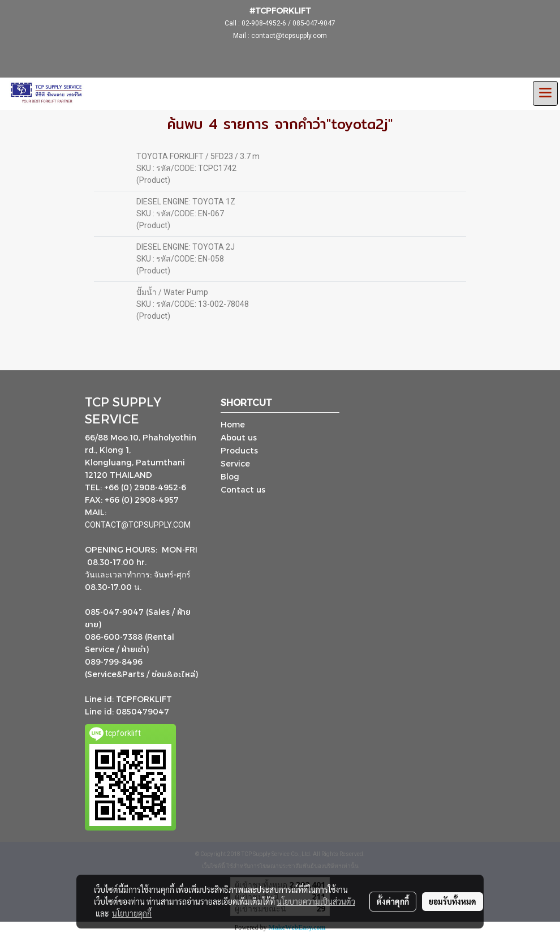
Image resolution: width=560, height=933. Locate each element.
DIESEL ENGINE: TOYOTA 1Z (186, 202)
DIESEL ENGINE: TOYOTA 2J (186, 247)
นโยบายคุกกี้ (132, 913)
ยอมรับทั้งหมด (453, 901)
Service (235, 463)
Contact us (243, 489)
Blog (230, 476)
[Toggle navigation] (545, 93)
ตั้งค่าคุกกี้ (393, 901)
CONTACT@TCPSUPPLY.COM (139, 525)
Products (239, 450)
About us (239, 437)
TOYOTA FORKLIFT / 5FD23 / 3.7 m (198, 156)
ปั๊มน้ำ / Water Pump (172, 292)
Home (233, 424)
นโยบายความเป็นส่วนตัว (316, 901)
